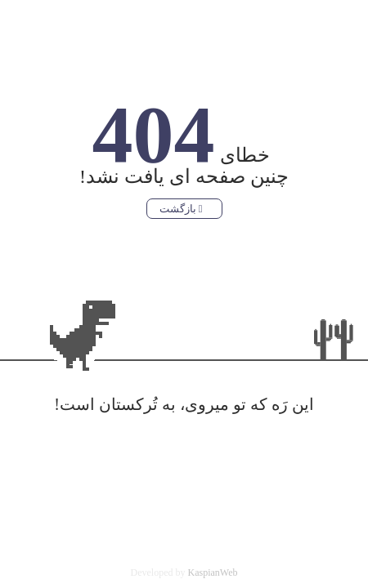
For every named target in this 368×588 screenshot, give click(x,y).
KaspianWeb (212, 572)
